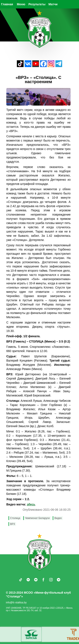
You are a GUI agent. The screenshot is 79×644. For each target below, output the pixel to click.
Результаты (37, 4)
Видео (58, 518)
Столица (15, 518)
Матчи (53, 4)
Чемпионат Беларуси (37, 518)
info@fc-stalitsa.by (16, 603)
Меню (21, 4)
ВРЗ (13, 524)
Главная (7, 4)
